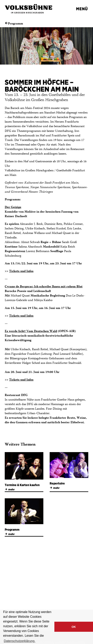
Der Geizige (13, 207)
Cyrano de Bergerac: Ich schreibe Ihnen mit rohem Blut (44, 287)
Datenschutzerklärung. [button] (20, 641)
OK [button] (74, 627)
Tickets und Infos (21, 271)
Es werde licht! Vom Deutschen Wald (31, 331)
